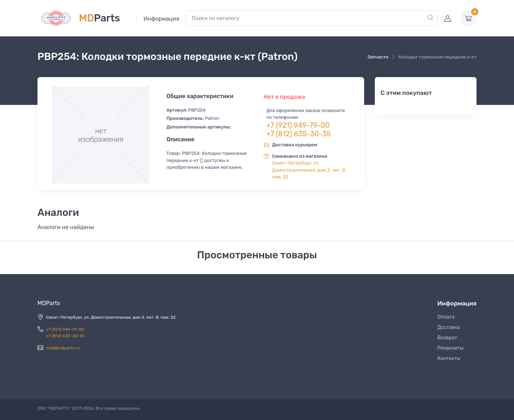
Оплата (446, 317)
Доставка (449, 327)
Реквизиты (450, 348)
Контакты (449, 358)
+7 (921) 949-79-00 (298, 125)
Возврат (447, 338)
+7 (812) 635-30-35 (298, 134)
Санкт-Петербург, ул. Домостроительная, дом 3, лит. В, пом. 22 (309, 170)
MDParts (49, 303)
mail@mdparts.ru (63, 348)
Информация (161, 19)
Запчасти (378, 57)
